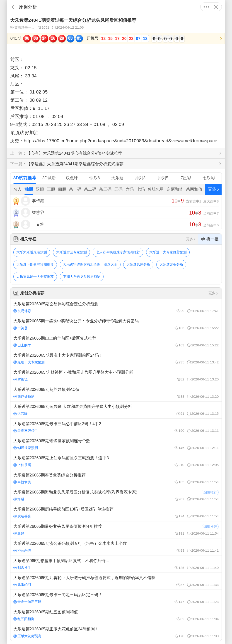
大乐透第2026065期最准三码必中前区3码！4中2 (116, 427)
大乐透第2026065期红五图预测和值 (116, 615)
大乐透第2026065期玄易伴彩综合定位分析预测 (116, 307)
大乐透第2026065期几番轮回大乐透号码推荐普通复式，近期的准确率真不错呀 (116, 581)
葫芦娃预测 (24, 396)
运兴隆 (21, 413)
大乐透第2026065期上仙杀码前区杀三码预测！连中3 (116, 461)
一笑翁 (21, 328)
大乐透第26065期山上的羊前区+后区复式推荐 (116, 341)
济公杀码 (22, 550)
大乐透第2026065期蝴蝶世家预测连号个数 (116, 444)
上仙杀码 (22, 465)
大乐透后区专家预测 (71, 252)
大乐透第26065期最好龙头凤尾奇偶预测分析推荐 (116, 530)
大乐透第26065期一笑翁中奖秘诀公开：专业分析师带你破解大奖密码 (116, 324)
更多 (206, 7)
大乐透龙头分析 (171, 264)
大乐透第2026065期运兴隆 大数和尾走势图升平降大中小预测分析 (116, 410)
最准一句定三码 (27, 602)
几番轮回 (22, 585)
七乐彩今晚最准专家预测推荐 (118, 252)
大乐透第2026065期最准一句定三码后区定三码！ (116, 598)
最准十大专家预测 (29, 362)
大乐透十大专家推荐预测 (168, 252)
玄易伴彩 (22, 311)
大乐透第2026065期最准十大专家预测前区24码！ (116, 359)
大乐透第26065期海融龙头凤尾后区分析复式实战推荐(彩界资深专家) (116, 496)
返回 (13, 7)
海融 (19, 499)
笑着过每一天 (22, 27)
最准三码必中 (26, 431)
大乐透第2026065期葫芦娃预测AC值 (116, 393)
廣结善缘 (22, 516)
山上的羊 (22, 345)
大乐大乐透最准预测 (32, 252)
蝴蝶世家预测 (26, 448)
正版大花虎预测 (27, 636)
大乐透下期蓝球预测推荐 (35, 264)
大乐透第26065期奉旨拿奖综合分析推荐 (116, 478)
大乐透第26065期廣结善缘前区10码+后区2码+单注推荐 (116, 513)
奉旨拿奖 (22, 482)
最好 (19, 533)
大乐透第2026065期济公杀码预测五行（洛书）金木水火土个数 (116, 547)
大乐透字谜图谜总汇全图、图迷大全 (90, 264)
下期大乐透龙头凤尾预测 (82, 277)
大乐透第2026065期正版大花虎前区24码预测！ (116, 632)
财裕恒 (21, 379)
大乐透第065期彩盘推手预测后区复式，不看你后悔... (116, 564)
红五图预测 (24, 619)
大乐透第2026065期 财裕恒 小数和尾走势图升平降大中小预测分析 (116, 376)
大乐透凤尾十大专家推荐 (35, 277)
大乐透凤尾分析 (138, 264)
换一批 (210, 239)
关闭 (216, 7)
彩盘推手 (22, 568)
